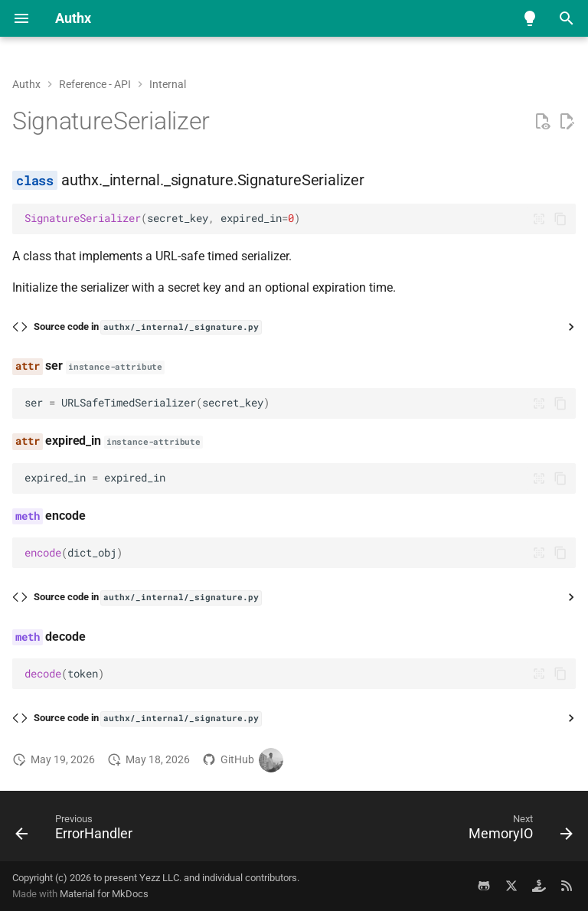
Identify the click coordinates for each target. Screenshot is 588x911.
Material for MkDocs (104, 894)
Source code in (147, 327)
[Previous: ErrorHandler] (77, 831)
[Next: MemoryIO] (518, 831)
